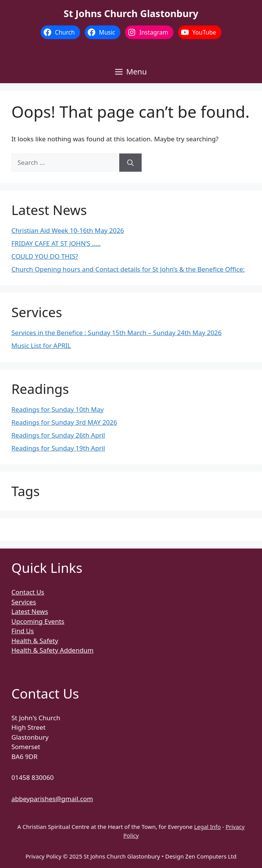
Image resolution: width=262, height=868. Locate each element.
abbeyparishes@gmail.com (52, 799)
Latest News (30, 611)
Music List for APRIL (41, 345)
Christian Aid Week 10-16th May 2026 (68, 230)
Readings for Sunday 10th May (58, 409)
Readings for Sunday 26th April (58, 435)
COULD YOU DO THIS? (45, 256)
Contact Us (28, 592)
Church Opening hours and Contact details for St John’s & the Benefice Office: (128, 269)
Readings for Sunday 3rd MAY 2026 (64, 422)
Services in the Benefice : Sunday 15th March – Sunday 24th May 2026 (117, 333)
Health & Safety (35, 641)
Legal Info (207, 827)
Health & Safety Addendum (52, 650)
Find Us (23, 631)
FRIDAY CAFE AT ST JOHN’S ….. (56, 243)
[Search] (130, 163)
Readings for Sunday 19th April (58, 448)
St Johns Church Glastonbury (131, 13)
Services (24, 602)
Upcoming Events (38, 621)
